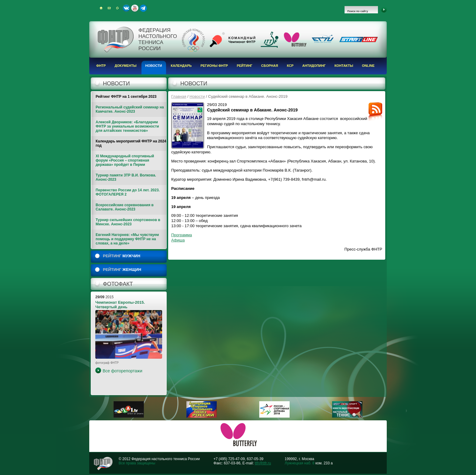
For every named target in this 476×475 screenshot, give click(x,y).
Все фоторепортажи (122, 371)
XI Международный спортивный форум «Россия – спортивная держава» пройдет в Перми (125, 160)
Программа (182, 235)
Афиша (178, 240)
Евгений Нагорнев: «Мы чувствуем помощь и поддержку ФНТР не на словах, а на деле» (127, 239)
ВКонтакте (126, 8)
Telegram (143, 8)
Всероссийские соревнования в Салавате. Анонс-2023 (125, 207)
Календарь (181, 66)
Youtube (135, 8)
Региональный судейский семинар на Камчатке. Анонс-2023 (130, 109)
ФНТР (101, 66)
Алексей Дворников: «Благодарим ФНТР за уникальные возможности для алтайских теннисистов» (127, 126)
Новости (154, 66)
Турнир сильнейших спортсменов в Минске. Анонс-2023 (128, 222)
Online (368, 66)
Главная (179, 96)
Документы (125, 66)
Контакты (344, 66)
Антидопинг (314, 66)
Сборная (270, 66)
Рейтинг (245, 66)
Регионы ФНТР (214, 66)
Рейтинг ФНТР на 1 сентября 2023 (126, 97)
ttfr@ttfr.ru (263, 463)
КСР (290, 66)
